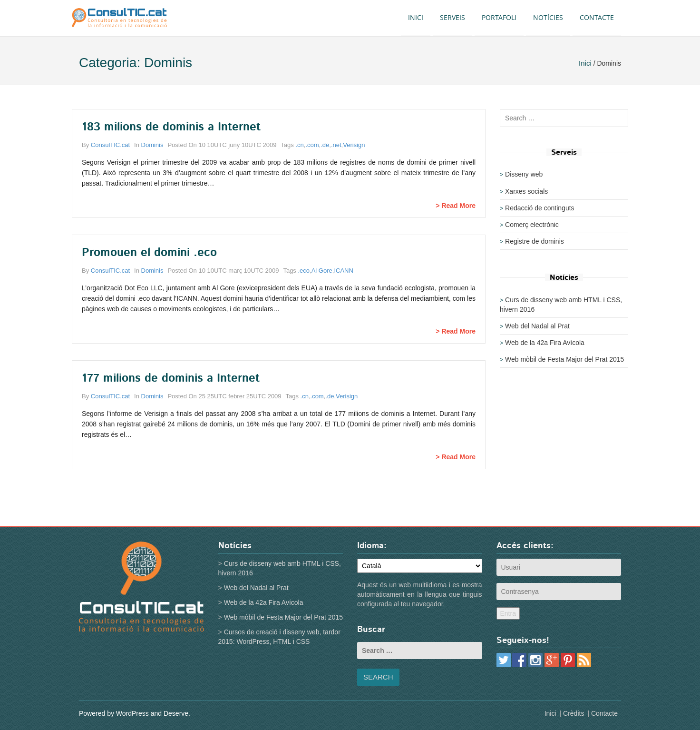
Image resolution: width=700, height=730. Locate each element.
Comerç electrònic (532, 225)
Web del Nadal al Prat (537, 326)
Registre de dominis (535, 241)
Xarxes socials (526, 191)
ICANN (343, 271)
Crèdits (574, 713)
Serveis (452, 17)
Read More (458, 206)
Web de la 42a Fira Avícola (545, 343)
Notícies (548, 17)
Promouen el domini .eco (149, 253)
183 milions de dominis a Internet (171, 127)
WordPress (132, 713)
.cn (299, 145)
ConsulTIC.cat (110, 145)
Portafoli (499, 17)
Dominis (152, 145)
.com (312, 145)
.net (336, 145)
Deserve (176, 713)
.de (325, 145)
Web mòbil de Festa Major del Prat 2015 (564, 359)
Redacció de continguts (540, 208)
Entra (508, 613)
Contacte (597, 17)
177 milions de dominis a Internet (171, 378)
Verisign (354, 145)
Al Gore (322, 271)
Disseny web (524, 174)
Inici (416, 17)
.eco (304, 271)
